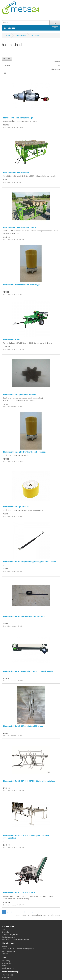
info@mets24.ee (8, 977)
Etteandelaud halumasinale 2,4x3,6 (20, 227)
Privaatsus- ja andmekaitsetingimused (15, 940)
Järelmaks (5, 932)
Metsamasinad (20, 35)
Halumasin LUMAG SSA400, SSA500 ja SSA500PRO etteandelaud (26, 837)
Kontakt (5, 946)
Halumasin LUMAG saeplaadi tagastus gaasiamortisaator (30, 561)
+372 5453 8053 (8, 975)
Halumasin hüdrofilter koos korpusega (21, 285)
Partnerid (5, 966)
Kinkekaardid (7, 963)
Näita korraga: (55, 69)
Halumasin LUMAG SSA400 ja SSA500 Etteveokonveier (28, 671)
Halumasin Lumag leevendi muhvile (20, 394)
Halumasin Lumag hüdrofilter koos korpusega (25, 452)
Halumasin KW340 (12, 340)
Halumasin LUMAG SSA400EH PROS (19, 893)
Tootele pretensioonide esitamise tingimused (18, 949)
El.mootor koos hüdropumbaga (18, 118)
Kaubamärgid (7, 961)
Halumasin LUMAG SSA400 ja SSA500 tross (23, 726)
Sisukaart (5, 954)
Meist (4, 930)
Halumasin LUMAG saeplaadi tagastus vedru (24, 616)
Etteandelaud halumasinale (16, 172)
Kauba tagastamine (9, 951)
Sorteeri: (57, 62)
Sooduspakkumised (9, 968)
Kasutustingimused (9, 937)
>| (41, 912)
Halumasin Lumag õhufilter (16, 507)
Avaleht (7, 35)
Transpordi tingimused (10, 935)
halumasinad (36, 35)
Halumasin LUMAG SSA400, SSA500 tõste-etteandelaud (29, 781)
